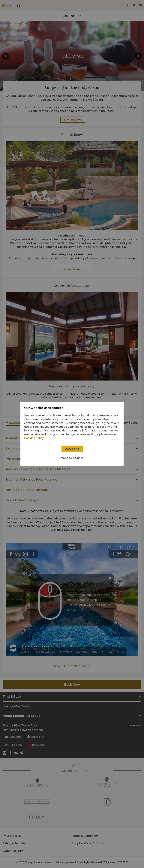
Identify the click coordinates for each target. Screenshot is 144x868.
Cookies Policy (34, 438)
